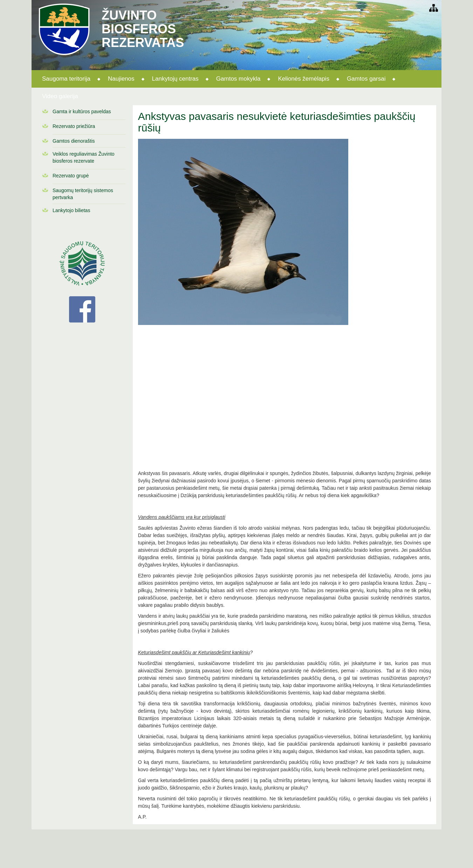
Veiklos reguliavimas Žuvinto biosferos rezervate (84, 157)
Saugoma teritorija (66, 79)
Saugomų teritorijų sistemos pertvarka (83, 194)
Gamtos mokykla (238, 79)
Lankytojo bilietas (71, 210)
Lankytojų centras (175, 79)
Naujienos (121, 79)
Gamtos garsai (366, 79)
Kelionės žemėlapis (303, 79)
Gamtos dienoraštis (74, 141)
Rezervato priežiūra (74, 126)
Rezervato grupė (71, 176)
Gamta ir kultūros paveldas (82, 111)
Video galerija (60, 96)
